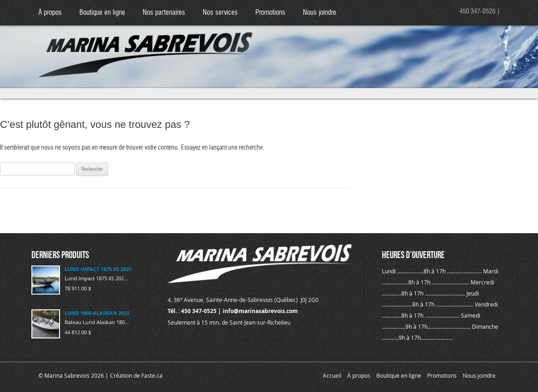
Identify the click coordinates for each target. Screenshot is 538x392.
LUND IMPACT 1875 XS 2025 (98, 269)
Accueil (332, 375)
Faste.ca (152, 375)
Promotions (270, 13)
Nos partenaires (164, 13)
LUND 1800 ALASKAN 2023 (97, 313)
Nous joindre (320, 13)
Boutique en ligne (102, 13)
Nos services (220, 13)
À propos (50, 13)
